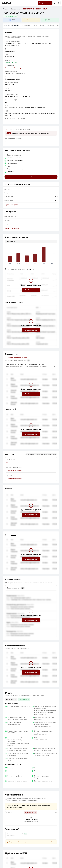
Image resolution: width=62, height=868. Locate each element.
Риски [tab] (42, 25)
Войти (53, 842)
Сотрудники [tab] (26, 25)
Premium (29, 805)
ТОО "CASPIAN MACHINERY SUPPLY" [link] (35, 9)
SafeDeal (6, 3)
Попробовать (31, 177)
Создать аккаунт (45, 3)
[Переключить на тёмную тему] (54, 3)
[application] (31, 255)
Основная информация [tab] (12, 26)
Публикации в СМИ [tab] (53, 25)
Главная (6, 9)
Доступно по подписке (14, 462)
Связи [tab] (35, 25)
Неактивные (30, 813)
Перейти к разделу (12, 205)
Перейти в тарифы (31, 290)
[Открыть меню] (59, 3)
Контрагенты (16, 9)
